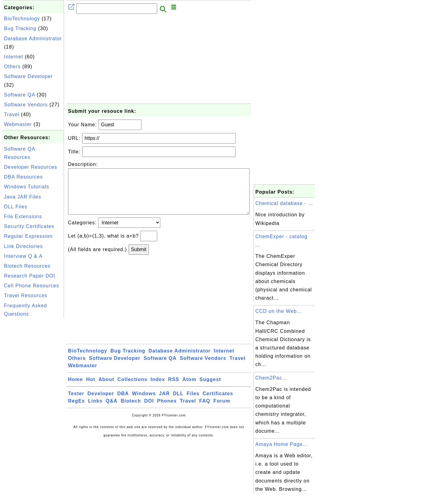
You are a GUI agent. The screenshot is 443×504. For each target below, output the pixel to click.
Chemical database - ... (284, 203)
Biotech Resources (27, 266)
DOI (149, 411)
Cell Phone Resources (32, 286)
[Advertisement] (33, 412)
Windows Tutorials (27, 187)
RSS (174, 389)
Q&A (112, 411)
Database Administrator (33, 39)
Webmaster (18, 124)
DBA (123, 403)
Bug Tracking (20, 28)
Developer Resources (31, 167)
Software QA (20, 95)
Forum (222, 411)
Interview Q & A (23, 256)
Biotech (131, 411)
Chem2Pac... (271, 378)
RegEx (76, 411)
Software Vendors (26, 105)
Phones (167, 411)
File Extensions (23, 217)
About (106, 389)
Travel (12, 114)
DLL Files (16, 207)
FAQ (205, 411)
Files (193, 403)
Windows (144, 403)
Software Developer (28, 76)
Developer (101, 403)
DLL (178, 403)
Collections (132, 389)
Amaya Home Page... (281, 444)
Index (158, 389)
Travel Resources (26, 295)
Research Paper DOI (30, 276)
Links (95, 411)
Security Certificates (29, 226)
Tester (76, 403)
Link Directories (23, 246)
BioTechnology (22, 19)
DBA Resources (23, 177)
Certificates (218, 403)
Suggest (210, 389)
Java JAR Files (23, 197)
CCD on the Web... (279, 311)
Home (75, 389)
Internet (14, 57)
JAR (164, 403)
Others (12, 67)
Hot (91, 389)
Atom (189, 389)
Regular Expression (28, 236)
